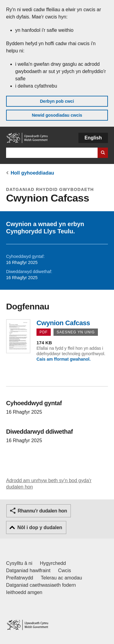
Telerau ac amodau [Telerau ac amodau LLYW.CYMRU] (61, 578)
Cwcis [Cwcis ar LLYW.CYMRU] (65, 571)
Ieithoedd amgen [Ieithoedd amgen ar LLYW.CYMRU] (24, 592)
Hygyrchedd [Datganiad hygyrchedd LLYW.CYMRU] (53, 563)
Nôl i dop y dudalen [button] (40, 527)
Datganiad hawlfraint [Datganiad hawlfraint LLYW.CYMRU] (28, 571)
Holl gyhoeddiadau (32, 173)
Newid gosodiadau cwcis (57, 115)
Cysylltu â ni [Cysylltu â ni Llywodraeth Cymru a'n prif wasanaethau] (19, 563)
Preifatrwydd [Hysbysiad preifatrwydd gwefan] (20, 578)
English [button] (93, 138)
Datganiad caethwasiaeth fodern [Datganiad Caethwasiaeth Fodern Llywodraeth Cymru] (41, 585)
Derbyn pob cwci (57, 101)
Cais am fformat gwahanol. (64, 359)
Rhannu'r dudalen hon (42, 511)
